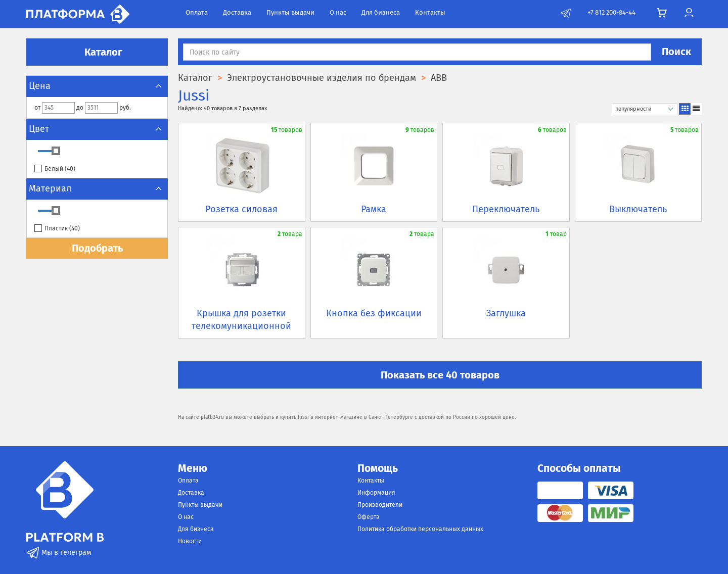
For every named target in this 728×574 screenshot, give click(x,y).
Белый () (55, 169)
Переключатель (506, 209)
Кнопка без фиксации (374, 313)
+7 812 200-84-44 (611, 12)
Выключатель (638, 209)
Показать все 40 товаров (440, 375)
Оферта (369, 517)
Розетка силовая (241, 209)
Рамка (374, 209)
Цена (97, 86)
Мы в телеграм (59, 553)
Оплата (197, 12)
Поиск (676, 52)
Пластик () (57, 229)
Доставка (237, 12)
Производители (380, 505)
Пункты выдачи (290, 12)
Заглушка (506, 313)
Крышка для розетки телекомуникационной (241, 320)
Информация (376, 493)
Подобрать (97, 248)
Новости (190, 541)
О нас (338, 12)
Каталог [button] (97, 52)
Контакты (430, 12)
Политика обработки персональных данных (420, 529)
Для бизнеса (381, 12)
